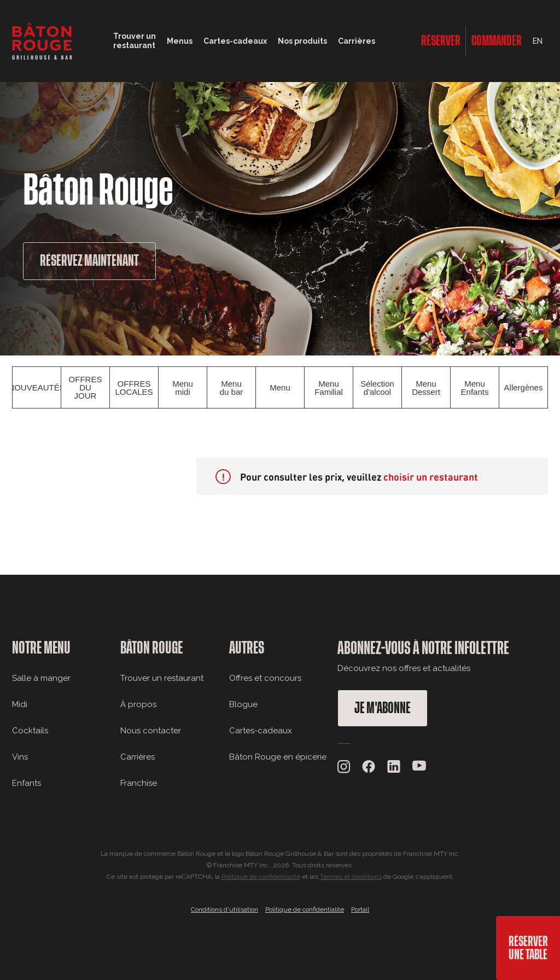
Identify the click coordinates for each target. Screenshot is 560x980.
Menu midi (183, 388)
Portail (360, 909)
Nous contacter (151, 731)
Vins (20, 757)
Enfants (27, 783)
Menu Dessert (426, 388)
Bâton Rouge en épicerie (278, 757)
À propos (138, 704)
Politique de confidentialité (261, 877)
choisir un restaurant (431, 476)
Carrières (357, 41)
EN (538, 41)
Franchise (139, 783)
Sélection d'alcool (377, 388)
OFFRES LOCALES (134, 388)
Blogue (243, 704)
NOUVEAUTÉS (37, 387)
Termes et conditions (351, 877)
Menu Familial (329, 388)
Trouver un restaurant (162, 678)
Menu (280, 387)
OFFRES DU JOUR (86, 387)
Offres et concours (265, 678)
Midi (20, 704)
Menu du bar (232, 388)
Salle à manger (41, 678)
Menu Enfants (475, 388)
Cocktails (30, 731)
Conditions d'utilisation (224, 909)
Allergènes (524, 387)
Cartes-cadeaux (261, 731)
